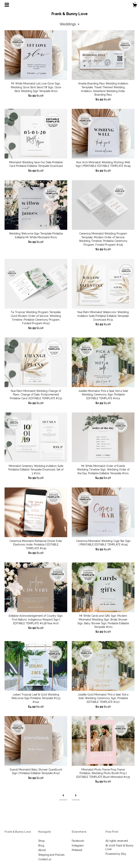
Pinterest (77, 850)
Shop (41, 841)
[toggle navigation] (7, 5)
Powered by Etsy (116, 854)
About (42, 850)
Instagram (78, 846)
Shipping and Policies (51, 855)
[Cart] (135, 6)
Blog (41, 846)
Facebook (78, 841)
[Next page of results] (76, 796)
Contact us (45, 859)
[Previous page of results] (63, 796)
